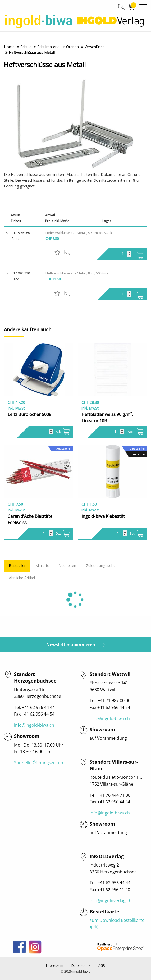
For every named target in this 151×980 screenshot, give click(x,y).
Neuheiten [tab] (67, 565)
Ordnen (72, 47)
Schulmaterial (49, 47)
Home (9, 47)
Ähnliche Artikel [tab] (22, 578)
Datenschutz (81, 966)
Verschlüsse (95, 47)
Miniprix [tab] (42, 565)
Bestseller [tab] (17, 565)
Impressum (55, 966)
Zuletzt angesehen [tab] (102, 565)
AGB (102, 966)
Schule (26, 47)
